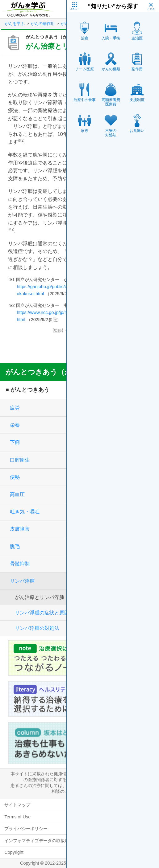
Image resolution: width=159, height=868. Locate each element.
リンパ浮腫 (22, 581)
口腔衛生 (20, 460)
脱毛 (15, 546)
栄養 (15, 425)
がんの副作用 (43, 24)
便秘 (15, 477)
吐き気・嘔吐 (25, 512)
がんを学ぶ (15, 24)
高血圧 (17, 494)
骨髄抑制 (20, 564)
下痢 (15, 442)
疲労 (15, 408)
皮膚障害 (20, 529)
